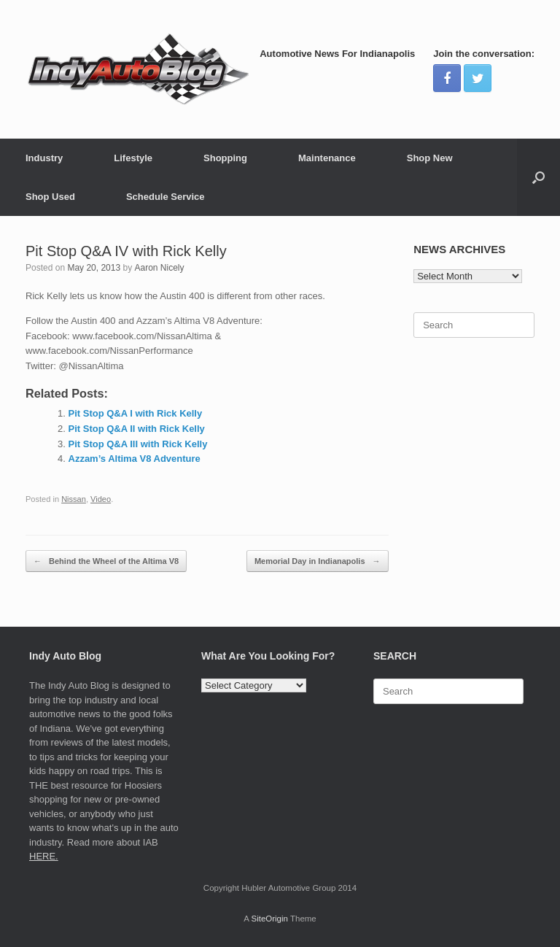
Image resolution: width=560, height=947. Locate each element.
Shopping (225, 158)
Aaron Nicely (159, 268)
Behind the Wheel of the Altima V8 (106, 561)
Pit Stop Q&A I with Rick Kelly (136, 413)
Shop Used (50, 197)
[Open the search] (538, 177)
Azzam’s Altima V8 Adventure (135, 459)
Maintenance (327, 158)
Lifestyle (133, 158)
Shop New (430, 158)
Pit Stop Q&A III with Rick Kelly (138, 444)
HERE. (44, 856)
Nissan (74, 499)
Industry (44, 158)
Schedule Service (166, 197)
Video (101, 499)
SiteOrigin (269, 919)
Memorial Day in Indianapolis (318, 561)
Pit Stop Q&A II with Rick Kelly (137, 429)
